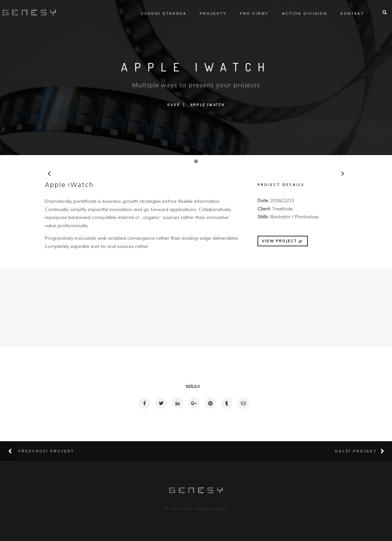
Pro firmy (247, 14)
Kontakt (345, 14)
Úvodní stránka (156, 14)
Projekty (206, 14)
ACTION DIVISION (297, 14)
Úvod (174, 105)
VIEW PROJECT (282, 241)
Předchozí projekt (46, 451)
